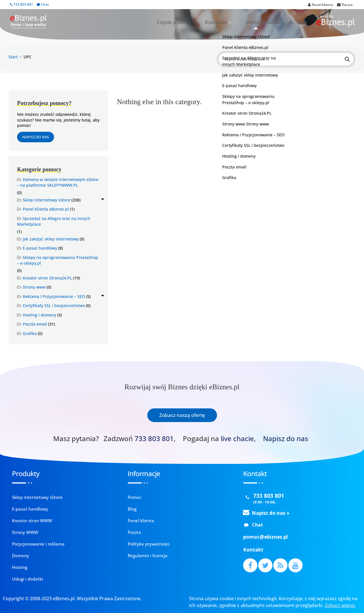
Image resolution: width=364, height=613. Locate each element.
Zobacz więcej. (340, 605)
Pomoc (135, 497)
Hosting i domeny (39, 315)
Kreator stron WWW (32, 521)
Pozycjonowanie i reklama (38, 544)
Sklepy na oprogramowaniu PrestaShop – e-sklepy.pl (58, 260)
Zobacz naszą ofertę (182, 415)
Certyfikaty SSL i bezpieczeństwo (54, 306)
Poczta (134, 532)
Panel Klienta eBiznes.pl (46, 209)
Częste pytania (205, 22)
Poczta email (35, 324)
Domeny (20, 556)
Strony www (34, 287)
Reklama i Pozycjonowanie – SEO (54, 296)
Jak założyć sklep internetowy (51, 239)
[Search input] (284, 59)
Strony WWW (25, 532)
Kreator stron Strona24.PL (47, 278)
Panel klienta (141, 521)
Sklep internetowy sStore (46, 200)
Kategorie (238, 22)
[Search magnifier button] (347, 59)
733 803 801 (21, 4)
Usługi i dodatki (27, 579)
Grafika (30, 333)
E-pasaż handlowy (40, 248)
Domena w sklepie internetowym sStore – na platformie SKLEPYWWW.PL (58, 182)
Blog (305, 22)
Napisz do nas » (271, 513)
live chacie (237, 439)
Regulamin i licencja (148, 556)
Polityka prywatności (149, 544)
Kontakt (253, 550)
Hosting (20, 567)
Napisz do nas (36, 137)
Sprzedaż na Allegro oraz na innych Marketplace (54, 221)
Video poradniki (276, 22)
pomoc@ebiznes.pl (265, 537)
